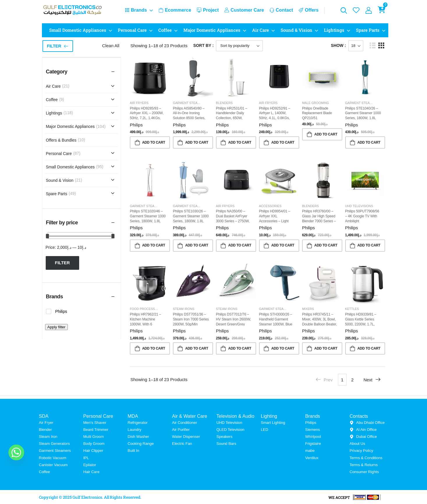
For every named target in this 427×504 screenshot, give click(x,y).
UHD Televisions (359, 206)
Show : (339, 45)
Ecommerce (175, 10)
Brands (136, 10)
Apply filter (56, 327)
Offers (309, 10)
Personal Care (132, 30)
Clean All (111, 46)
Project (208, 10)
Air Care (261, 30)
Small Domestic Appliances (78, 30)
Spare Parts (368, 30)
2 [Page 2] (352, 380)
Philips (136, 125)
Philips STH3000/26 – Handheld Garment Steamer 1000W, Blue (276, 319)
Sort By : (203, 45)
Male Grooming (316, 103)
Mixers (308, 309)
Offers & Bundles (61, 140)
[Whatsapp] (16, 452)
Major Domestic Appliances (212, 30)
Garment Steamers (190, 103)
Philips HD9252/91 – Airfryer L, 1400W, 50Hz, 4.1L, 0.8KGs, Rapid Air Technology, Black (275, 118)
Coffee (165, 30)
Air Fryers (139, 103)
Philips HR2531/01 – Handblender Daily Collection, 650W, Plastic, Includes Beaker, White (232, 118)
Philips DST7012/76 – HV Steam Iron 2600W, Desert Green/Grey (233, 319)
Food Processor (145, 309)
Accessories (270, 206)
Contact (281, 10)
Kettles (352, 309)
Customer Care (244, 10)
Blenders (224, 103)
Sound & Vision (296, 30)
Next (372, 380)
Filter (54, 46)
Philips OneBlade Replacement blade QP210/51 (317, 113)
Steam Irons (184, 309)
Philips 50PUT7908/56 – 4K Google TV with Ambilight (362, 216)
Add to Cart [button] (154, 142)
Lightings (334, 30)
